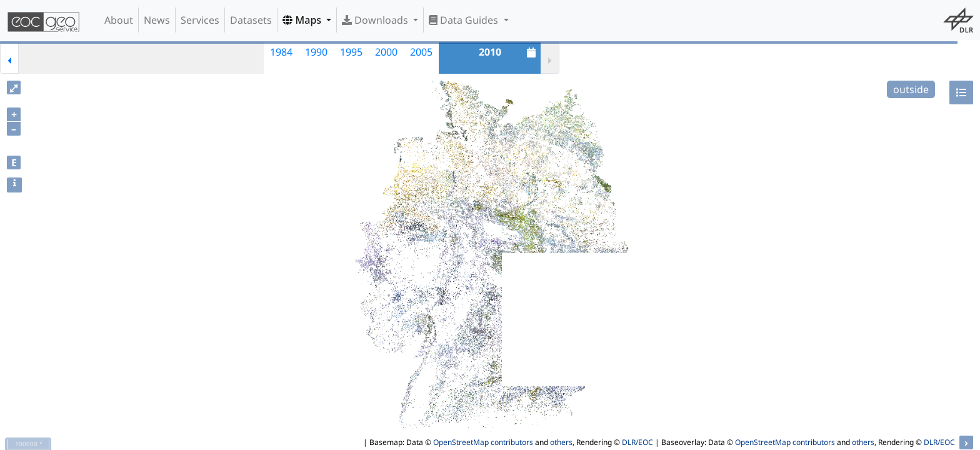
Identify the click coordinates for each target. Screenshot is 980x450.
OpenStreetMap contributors (483, 442)
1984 (281, 52)
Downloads (376, 20)
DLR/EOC (637, 442)
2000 (386, 52)
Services (200, 20)
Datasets (251, 20)
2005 (421, 52)
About (119, 20)
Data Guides (465, 20)
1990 (316, 52)
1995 (351, 52)
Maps (303, 20)
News (157, 20)
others (561, 442)
